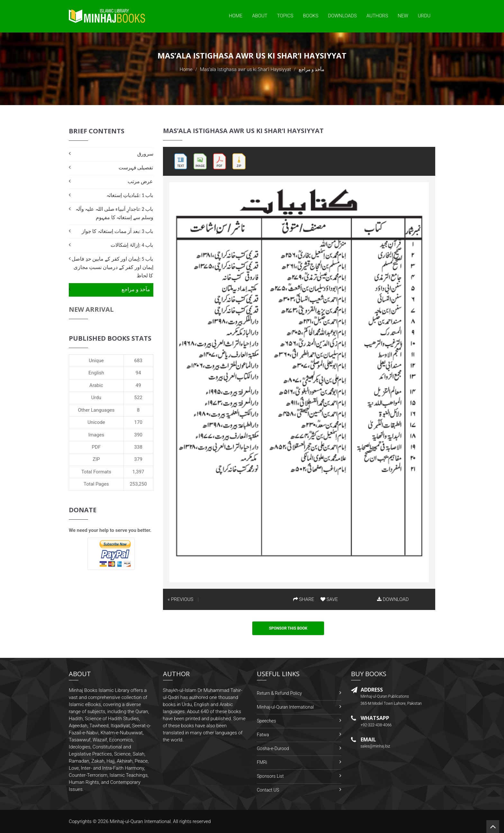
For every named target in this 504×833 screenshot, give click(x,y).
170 (138, 422)
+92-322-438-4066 (376, 725)
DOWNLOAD (393, 599)
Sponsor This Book (288, 628)
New (403, 16)
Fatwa (263, 735)
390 (138, 435)
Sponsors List (270, 776)
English (96, 373)
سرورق (145, 154)
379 (138, 459)
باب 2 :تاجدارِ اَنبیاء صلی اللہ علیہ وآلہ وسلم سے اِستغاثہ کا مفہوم (114, 213)
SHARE (304, 599)
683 (138, 361)
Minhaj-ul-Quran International (285, 707)
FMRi (262, 762)
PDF (96, 447)
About (260, 16)
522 (138, 398)
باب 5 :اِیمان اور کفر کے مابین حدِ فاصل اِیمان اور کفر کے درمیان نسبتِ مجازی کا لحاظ (112, 267)
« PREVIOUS (181, 599)
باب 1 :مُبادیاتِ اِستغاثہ (130, 195)
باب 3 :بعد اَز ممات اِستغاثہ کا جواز (117, 231)
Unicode (96, 422)
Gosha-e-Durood (273, 748)
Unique (96, 361)
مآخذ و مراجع (136, 289)
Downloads (342, 16)
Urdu (424, 16)
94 (138, 373)
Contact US (268, 790)
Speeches (266, 721)
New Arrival (91, 309)
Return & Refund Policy (279, 693)
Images (96, 435)
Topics (285, 16)
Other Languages (96, 410)
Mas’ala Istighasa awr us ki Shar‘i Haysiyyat (245, 69)
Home (236, 16)
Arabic (96, 385)
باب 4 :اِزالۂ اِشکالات (132, 245)
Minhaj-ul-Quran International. (141, 821)
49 (138, 385)
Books (311, 16)
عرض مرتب (140, 181)
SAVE (329, 599)
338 (138, 447)
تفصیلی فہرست (136, 168)
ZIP (96, 459)
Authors (377, 16)
